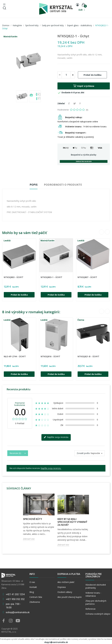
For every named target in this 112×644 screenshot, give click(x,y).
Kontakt (33, 587)
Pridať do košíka (92, 75)
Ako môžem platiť (66, 582)
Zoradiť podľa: (83, 453)
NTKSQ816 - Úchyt (50, 356)
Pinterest (80, 103)
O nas (32, 582)
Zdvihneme (35, 602)
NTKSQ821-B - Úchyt (88, 356)
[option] (28, 61)
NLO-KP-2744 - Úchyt (15, 356)
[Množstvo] (66, 75)
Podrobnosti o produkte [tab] (63, 185)
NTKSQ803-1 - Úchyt (51, 277)
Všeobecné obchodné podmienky (96, 586)
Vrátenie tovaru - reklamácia (93, 594)
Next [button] (107, 232)
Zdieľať (69, 103)
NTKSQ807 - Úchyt (87, 277)
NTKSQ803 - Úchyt (14, 277)
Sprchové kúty (33, 519)
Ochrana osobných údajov (98, 614)
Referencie (90, 609)
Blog (32, 592)
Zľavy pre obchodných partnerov (96, 602)
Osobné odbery (65, 592)
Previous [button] (101, 232)
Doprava (62, 587)
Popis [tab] (34, 185)
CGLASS (5, 275)
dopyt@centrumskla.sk (56, 642)
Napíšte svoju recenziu (56, 437)
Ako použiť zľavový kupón (70, 597)
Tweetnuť (75, 103)
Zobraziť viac (29, 539)
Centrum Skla (36, 597)
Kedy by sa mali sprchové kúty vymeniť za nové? (72, 522)
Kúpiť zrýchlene (84, 86)
